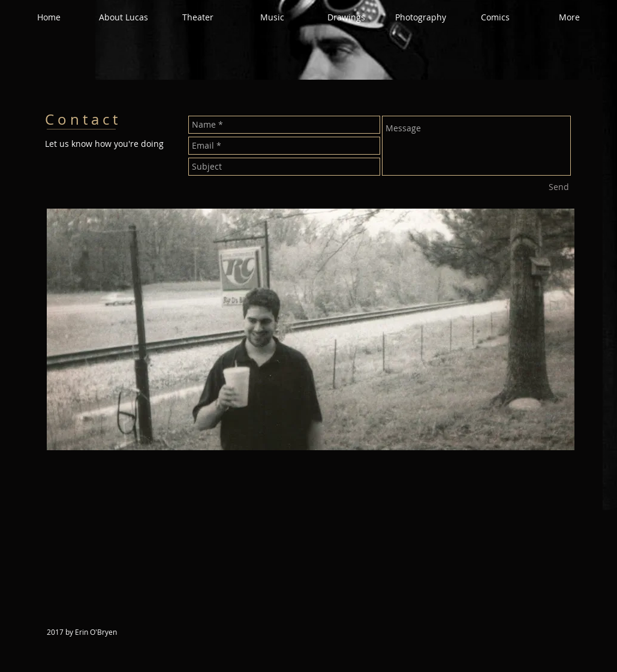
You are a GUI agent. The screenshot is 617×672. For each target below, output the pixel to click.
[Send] (559, 187)
